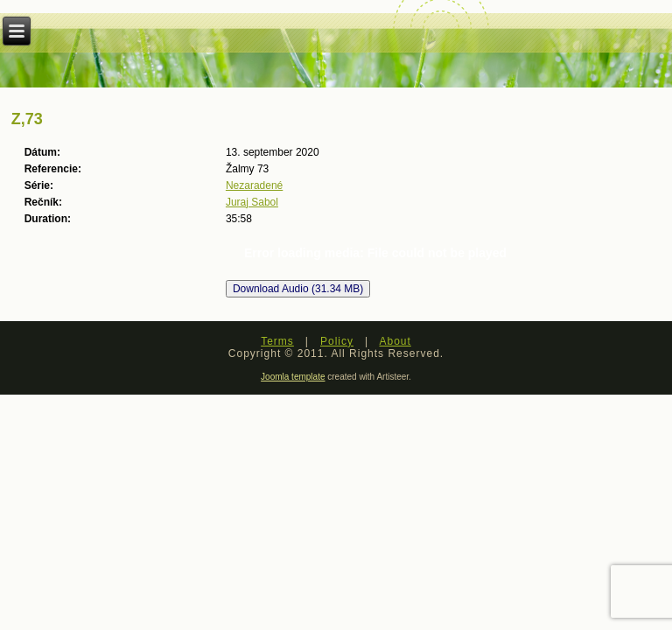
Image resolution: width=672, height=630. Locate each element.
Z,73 (27, 119)
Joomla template (293, 377)
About (395, 341)
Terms (277, 341)
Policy (337, 341)
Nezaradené (254, 185)
